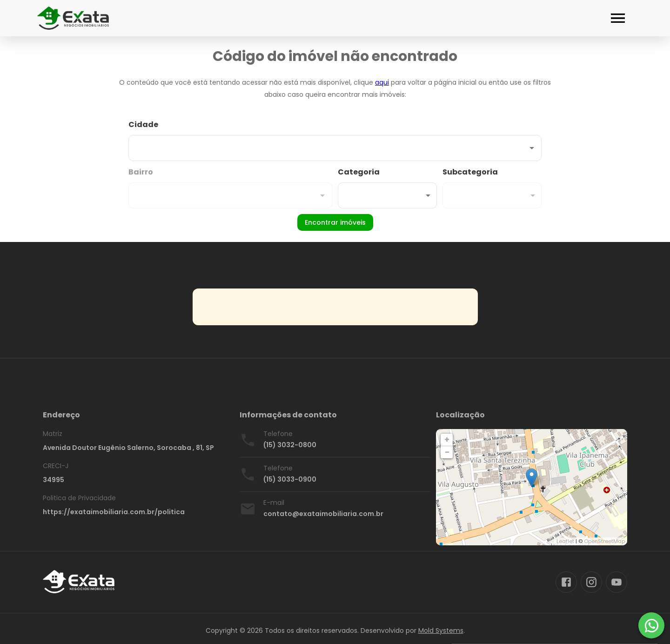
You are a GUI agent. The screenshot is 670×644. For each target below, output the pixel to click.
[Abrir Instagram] (591, 582)
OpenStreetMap (604, 541)
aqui (382, 82)
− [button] (447, 452)
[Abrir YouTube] (616, 582)
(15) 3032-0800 (290, 445)
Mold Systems (441, 631)
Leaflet (565, 541)
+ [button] (447, 439)
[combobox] (335, 140)
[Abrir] (532, 148)
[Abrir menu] (618, 18)
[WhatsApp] (651, 625)
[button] (387, 195)
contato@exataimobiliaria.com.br (323, 514)
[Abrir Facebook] (566, 582)
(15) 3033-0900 (290, 479)
